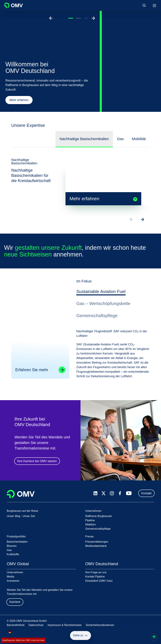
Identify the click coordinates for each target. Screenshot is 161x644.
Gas (9, 550)
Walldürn (91, 525)
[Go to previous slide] (51, 18)
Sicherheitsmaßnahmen (100, 625)
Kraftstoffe (13, 554)
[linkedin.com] (95, 493)
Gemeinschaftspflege (98, 529)
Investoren (13, 581)
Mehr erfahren (19, 100)
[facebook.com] (120, 493)
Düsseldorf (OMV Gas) (99, 581)
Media (10, 577)
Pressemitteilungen (97, 542)
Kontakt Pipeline (95, 577)
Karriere (15, 602)
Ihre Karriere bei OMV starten (37, 461)
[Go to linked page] (62, 370)
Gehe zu (80, 636)
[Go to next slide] (93, 18)
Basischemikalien (17, 542)
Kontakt (146, 493)
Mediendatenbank (96, 546)
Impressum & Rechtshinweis (65, 625)
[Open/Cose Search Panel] (144, 5)
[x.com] (104, 493)
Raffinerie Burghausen (99, 516)
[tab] (101, 292)
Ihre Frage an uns (96, 572)
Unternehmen (15, 572)
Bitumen (12, 546)
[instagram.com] (112, 493)
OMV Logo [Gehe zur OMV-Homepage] (13, 5)
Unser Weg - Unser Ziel (21, 516)
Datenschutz (36, 625)
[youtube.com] (129, 493)
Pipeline (90, 520)
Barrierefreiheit (16, 625)
